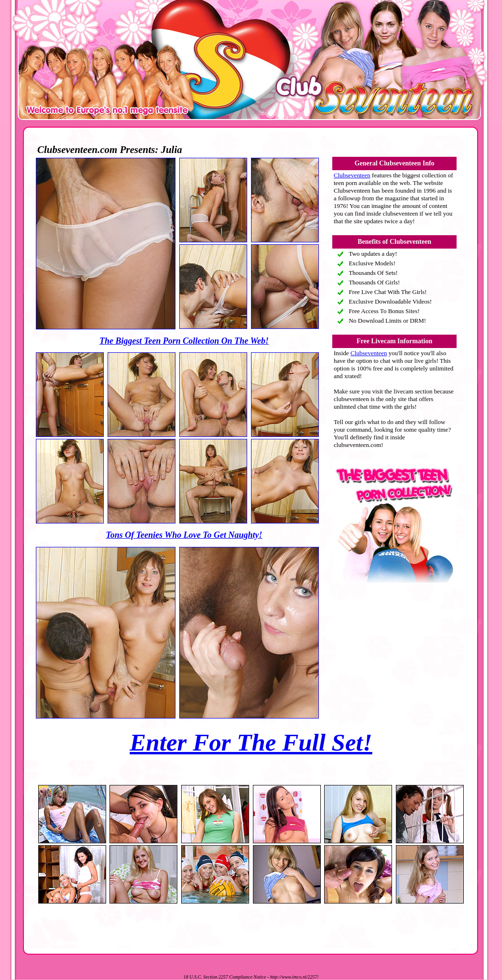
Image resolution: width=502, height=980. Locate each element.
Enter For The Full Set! (251, 742)
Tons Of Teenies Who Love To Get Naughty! (184, 535)
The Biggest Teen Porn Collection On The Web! (184, 341)
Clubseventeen (352, 175)
